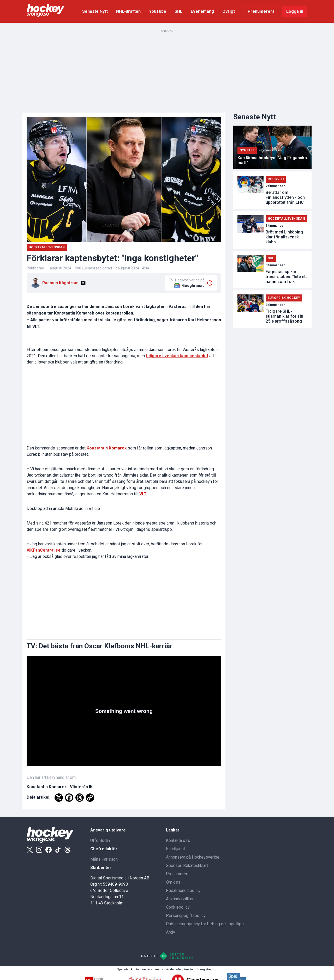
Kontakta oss (178, 840)
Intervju (276, 179)
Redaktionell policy (183, 890)
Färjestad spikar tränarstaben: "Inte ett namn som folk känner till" (286, 277)
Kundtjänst (175, 849)
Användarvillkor (180, 899)
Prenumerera (261, 11)
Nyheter (247, 150)
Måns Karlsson (104, 859)
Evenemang (202, 11)
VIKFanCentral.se (44, 550)
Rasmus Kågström (60, 283)
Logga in (295, 11)
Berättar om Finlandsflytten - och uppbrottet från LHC (285, 197)
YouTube (158, 11)
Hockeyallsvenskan (47, 247)
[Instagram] (39, 850)
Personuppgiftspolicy (186, 916)
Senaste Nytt (95, 11)
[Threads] (80, 798)
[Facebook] (69, 798)
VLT (143, 494)
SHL (178, 11)
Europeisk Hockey (284, 298)
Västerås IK (81, 787)
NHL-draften (128, 11)
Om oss (173, 882)
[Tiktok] (58, 850)
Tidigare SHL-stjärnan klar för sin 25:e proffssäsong (284, 316)
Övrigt (229, 11)
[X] (83, 283)
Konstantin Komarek (107, 448)
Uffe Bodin (100, 840)
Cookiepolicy (178, 907)
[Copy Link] (90, 798)
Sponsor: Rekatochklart (187, 865)
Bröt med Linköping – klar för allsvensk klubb (286, 237)
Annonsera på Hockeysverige (193, 857)
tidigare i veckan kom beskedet (177, 356)
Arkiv (171, 932)
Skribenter (101, 868)
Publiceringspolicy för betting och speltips (205, 924)
